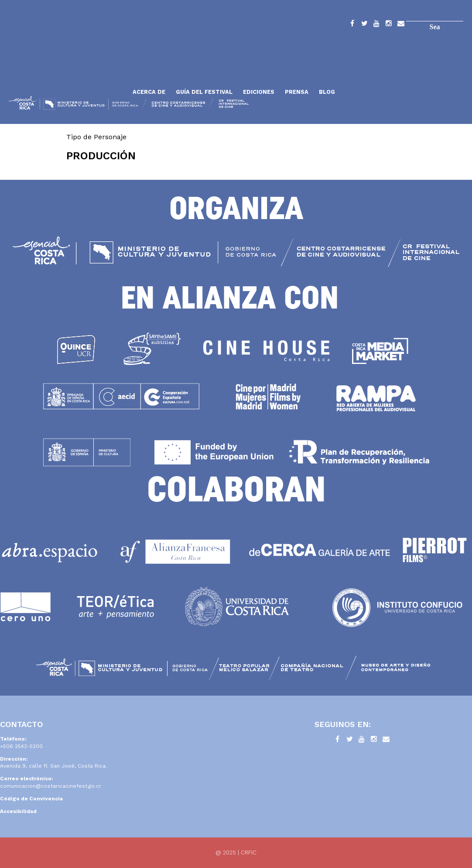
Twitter (364, 25)
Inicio (68, 71)
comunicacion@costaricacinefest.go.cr (51, 786)
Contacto (401, 25)
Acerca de (149, 92)
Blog (327, 92)
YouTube (376, 25)
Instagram (389, 25)
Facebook (352, 25)
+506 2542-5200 (21, 746)
